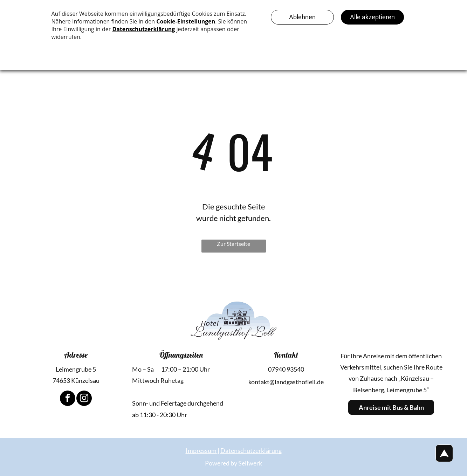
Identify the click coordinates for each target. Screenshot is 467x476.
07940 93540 (286, 369)
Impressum (201, 450)
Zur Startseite (233, 244)
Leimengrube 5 (76, 369)
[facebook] (68, 399)
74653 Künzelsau (76, 380)
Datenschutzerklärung (251, 450)
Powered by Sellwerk (233, 463)
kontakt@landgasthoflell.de (286, 382)
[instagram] (84, 399)
